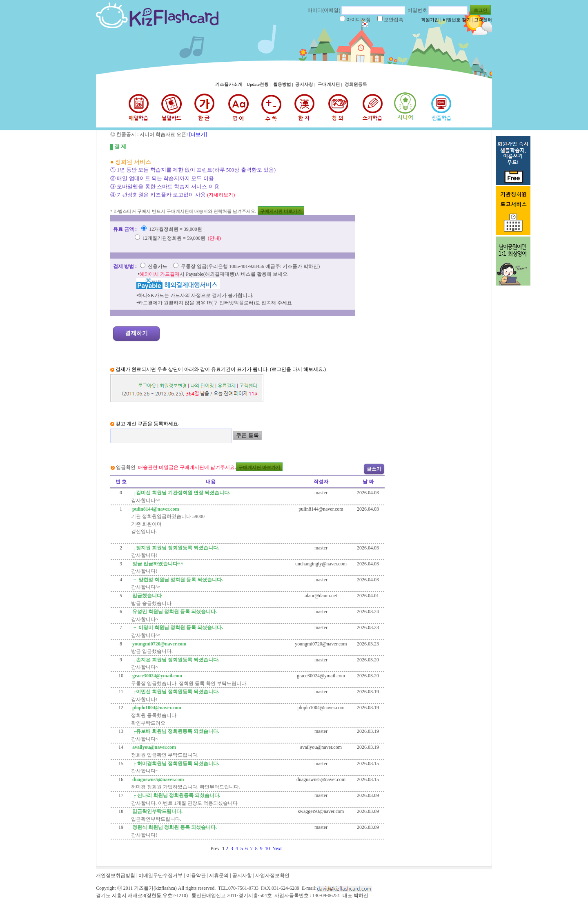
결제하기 (136, 333)
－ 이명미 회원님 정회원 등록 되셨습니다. (177, 627)
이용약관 (196, 875)
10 (269, 848)
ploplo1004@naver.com (156, 708)
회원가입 (430, 20)
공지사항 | (306, 84)
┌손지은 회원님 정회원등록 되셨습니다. (175, 660)
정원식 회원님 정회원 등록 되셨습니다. (174, 827)
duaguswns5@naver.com (157, 779)
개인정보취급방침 (116, 875)
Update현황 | (259, 84)
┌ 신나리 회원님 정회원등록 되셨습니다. (176, 795)
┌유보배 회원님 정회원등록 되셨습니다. (175, 731)
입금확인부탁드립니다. (157, 811)
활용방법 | (284, 84)
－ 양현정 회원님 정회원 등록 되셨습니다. (177, 580)
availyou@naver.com (154, 747)
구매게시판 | (331, 84)
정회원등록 (356, 84)
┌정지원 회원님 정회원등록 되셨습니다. (175, 548)
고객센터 (483, 20)
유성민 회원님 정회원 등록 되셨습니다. (174, 612)
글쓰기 (374, 469)
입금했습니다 (146, 596)
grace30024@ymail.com (157, 676)
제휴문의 (219, 875)
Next (278, 848)
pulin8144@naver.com (155, 509)
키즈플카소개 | (230, 84)
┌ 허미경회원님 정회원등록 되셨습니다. (175, 764)
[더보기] (197, 134)
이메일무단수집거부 (160, 875)
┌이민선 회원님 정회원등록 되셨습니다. (175, 692)
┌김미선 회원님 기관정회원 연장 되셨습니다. (181, 493)
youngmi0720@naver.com (159, 644)
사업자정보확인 (272, 875)
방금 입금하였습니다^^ (157, 564)
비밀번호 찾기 (457, 20)
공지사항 (242, 875)
